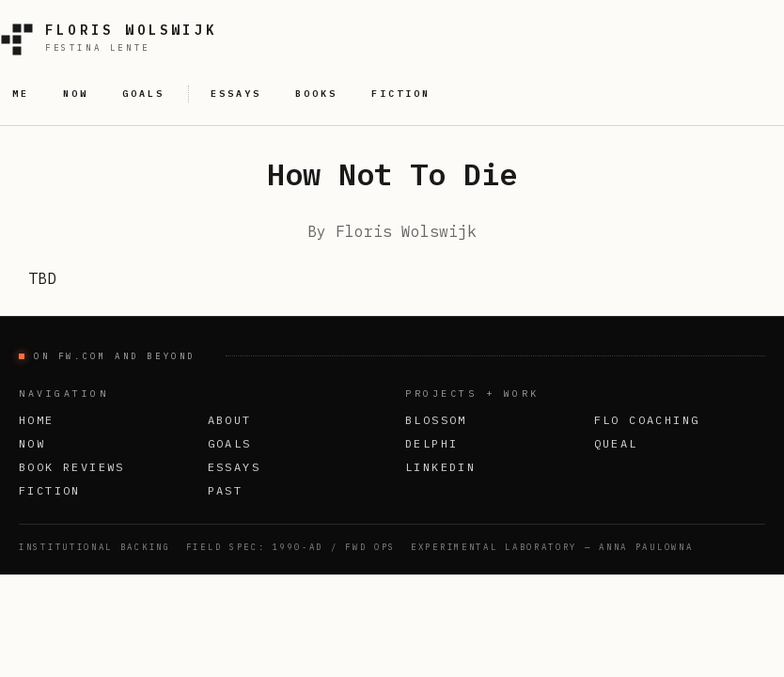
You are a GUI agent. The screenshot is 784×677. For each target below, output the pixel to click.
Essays (234, 467)
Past (226, 490)
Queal (616, 443)
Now (32, 443)
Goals (230, 443)
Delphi (431, 443)
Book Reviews (72, 467)
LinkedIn (440, 467)
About (230, 420)
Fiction (50, 490)
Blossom (436, 420)
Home (37, 420)
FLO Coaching (647, 420)
